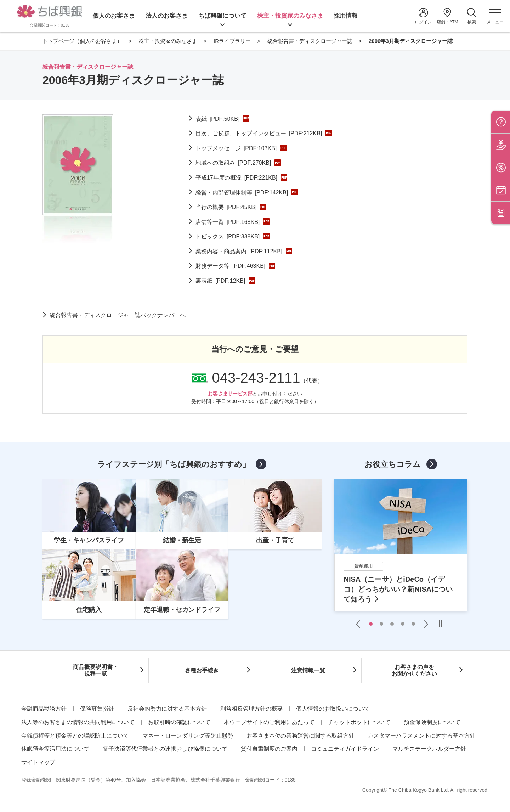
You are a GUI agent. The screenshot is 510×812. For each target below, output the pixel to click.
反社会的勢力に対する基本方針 (167, 709)
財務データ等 (230, 266)
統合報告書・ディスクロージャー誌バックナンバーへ (118, 315)
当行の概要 (226, 207)
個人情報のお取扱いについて (333, 709)
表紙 (217, 119)
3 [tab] (392, 624)
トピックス (228, 236)
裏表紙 (220, 281)
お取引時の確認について (179, 722)
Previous (360, 624)
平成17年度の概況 (236, 178)
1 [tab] (371, 624)
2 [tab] (381, 624)
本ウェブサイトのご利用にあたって (269, 722)
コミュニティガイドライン (345, 749)
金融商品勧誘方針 (44, 709)
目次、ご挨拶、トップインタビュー (259, 133)
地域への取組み (233, 163)
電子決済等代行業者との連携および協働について (165, 749)
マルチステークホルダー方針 (429, 749)
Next (424, 624)
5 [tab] (413, 624)
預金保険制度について (432, 722)
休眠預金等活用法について (55, 749)
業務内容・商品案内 (239, 251)
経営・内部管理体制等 (242, 193)
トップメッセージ (236, 148)
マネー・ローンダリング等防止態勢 (188, 736)
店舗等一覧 (228, 222)
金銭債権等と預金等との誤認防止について (75, 736)
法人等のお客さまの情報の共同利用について (78, 722)
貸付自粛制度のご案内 (269, 749)
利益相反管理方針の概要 (251, 709)
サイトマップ (38, 762)
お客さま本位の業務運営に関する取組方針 (300, 736)
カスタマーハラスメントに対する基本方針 (421, 736)
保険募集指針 (97, 709)
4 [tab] (403, 624)
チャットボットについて (359, 722)
